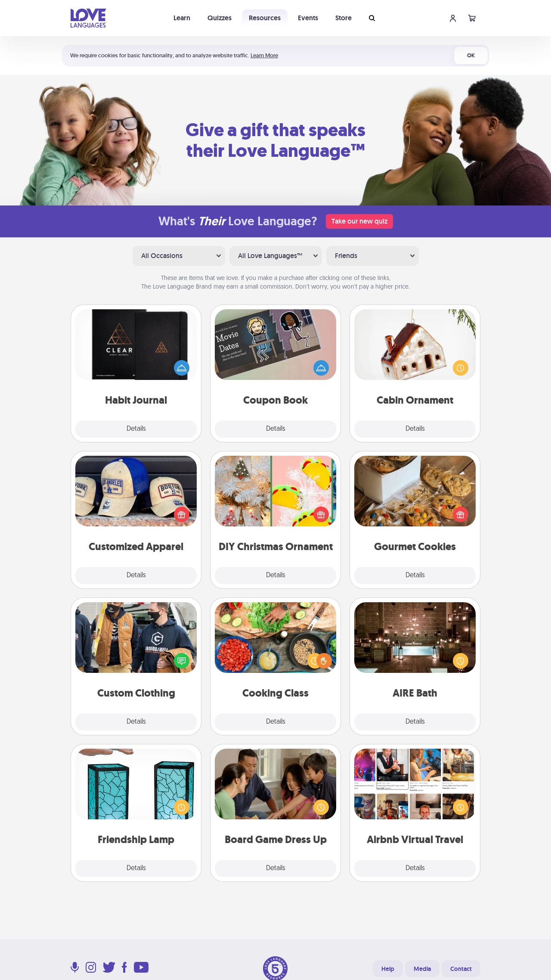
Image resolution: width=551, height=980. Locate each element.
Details (136, 429)
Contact (461, 969)
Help (388, 969)
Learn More (264, 55)
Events (308, 18)
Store (344, 18)
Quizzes (220, 18)
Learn (182, 18)
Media (422, 969)
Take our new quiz (359, 221)
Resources (265, 18)
